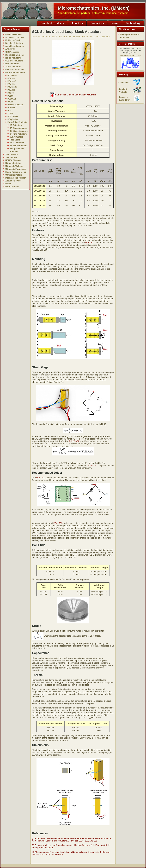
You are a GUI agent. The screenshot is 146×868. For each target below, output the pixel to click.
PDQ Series (13, 119)
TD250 (10, 114)
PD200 (10, 96)
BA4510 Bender (17, 143)
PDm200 (11, 90)
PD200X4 (12, 99)
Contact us (97, 23)
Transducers (11, 157)
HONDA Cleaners (13, 160)
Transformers (12, 154)
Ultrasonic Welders (14, 166)
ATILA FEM (10, 49)
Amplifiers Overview (15, 46)
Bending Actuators (14, 43)
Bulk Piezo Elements (15, 55)
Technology (133, 23)
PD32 (10, 111)
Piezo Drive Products (17, 122)
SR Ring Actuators (18, 134)
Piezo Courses (12, 187)
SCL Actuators (16, 137)
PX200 (10, 102)
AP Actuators (16, 125)
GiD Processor (12, 52)
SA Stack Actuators (18, 128)
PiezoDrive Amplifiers (15, 73)
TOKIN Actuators (13, 67)
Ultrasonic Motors (14, 175)
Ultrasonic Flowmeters (16, 169)
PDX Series (13, 116)
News (115, 23)
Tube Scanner (16, 140)
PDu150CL (12, 87)
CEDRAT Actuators (14, 61)
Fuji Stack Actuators (15, 70)
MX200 (11, 93)
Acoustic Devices (13, 181)
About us (77, 23)
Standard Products (52, 23)
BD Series (12, 75)
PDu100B (12, 81)
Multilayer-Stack (13, 40)
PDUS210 (12, 108)
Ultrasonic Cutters (14, 163)
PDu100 (11, 78)
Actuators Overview (15, 37)
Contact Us (124, 83)
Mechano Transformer (15, 178)
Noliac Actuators (13, 58)
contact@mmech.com (130, 55)
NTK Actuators (12, 64)
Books (8, 184)
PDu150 (11, 84)
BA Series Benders (18, 146)
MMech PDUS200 (15, 105)
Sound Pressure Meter (16, 172)
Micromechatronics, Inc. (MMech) (94, 8)
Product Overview (14, 34)
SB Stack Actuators (19, 131)
